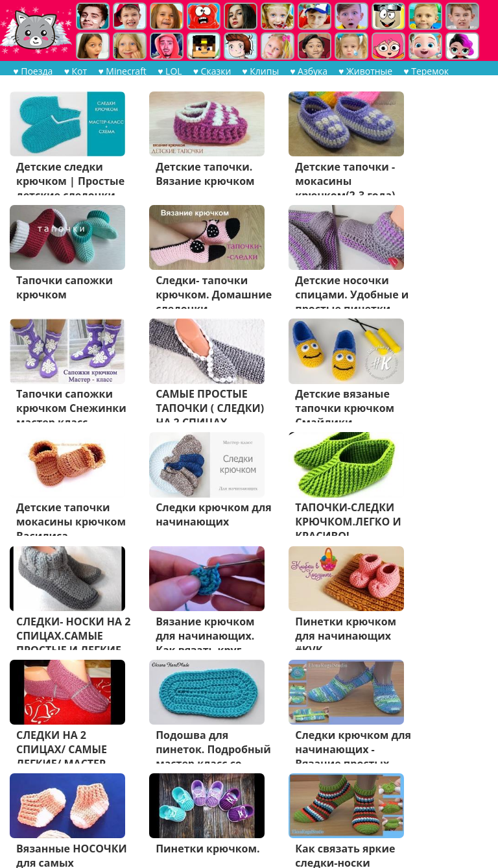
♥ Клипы (260, 71)
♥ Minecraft (122, 71)
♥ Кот (75, 71)
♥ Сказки (211, 71)
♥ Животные (365, 71)
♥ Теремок (425, 71)
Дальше (95, 814)
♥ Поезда (33, 71)
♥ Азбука (308, 71)
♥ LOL (169, 71)
